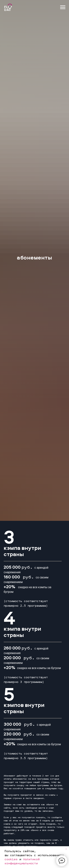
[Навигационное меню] (63, 7)
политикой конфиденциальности (22, 861)
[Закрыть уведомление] (66, 849)
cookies (11, 859)
